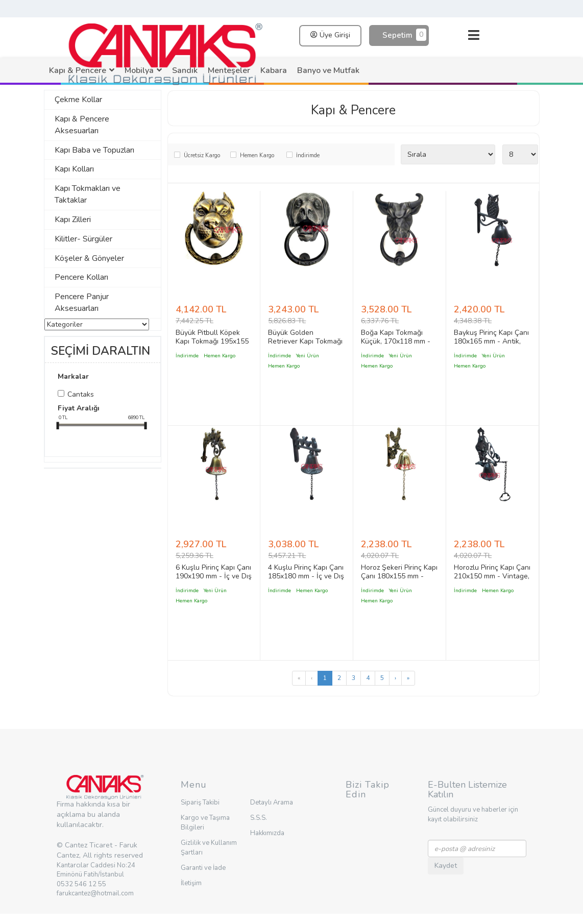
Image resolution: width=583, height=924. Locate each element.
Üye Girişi (330, 35)
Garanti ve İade (203, 868)
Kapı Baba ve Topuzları (94, 150)
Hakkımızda (267, 833)
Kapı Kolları (74, 169)
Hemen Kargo (257, 155)
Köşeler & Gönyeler (89, 258)
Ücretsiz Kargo (202, 155)
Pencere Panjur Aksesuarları (82, 302)
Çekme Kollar (78, 100)
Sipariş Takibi (200, 803)
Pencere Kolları (81, 277)
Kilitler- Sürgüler (83, 239)
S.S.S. (259, 818)
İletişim (191, 883)
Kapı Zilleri (73, 220)
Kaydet (446, 866)
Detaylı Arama (272, 803)
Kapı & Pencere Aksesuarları (82, 125)
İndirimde (308, 155)
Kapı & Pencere (353, 110)
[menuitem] (82, 70)
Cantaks (81, 394)
